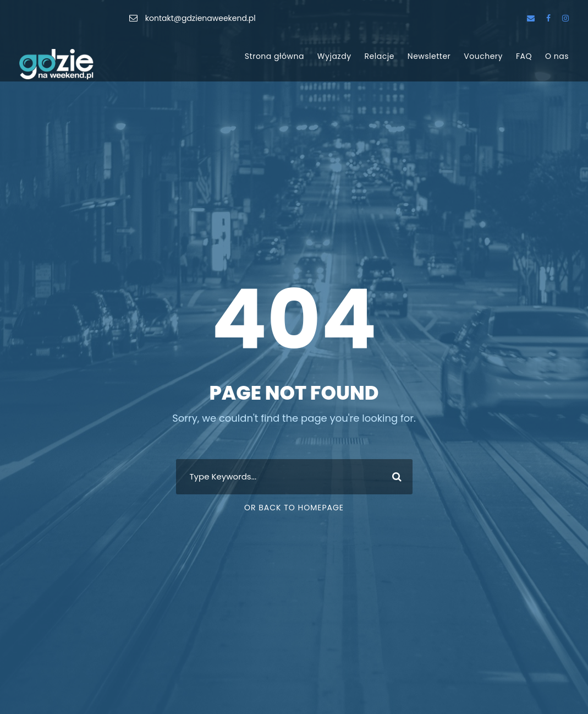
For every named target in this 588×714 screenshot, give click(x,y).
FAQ (524, 56)
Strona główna (274, 56)
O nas (557, 56)
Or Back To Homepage (294, 508)
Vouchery (483, 56)
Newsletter (429, 56)
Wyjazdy (334, 56)
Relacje (380, 56)
